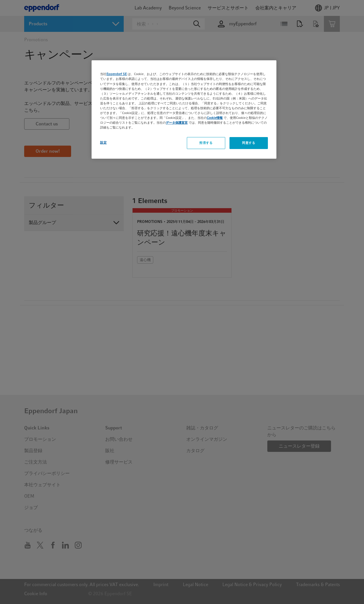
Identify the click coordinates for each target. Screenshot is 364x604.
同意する (249, 143)
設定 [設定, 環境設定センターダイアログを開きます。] (103, 142)
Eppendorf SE (117, 74)
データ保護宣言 (177, 123)
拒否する (206, 143)
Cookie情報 (215, 118)
